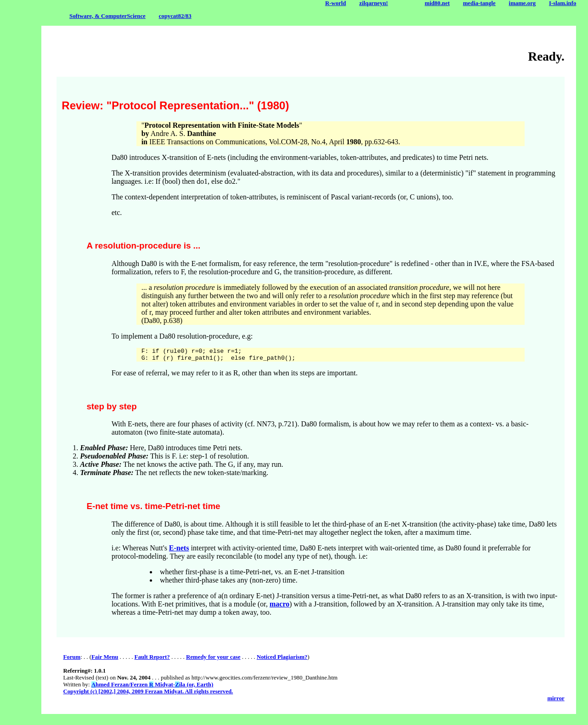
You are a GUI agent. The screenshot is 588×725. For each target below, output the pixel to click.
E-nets (179, 551)
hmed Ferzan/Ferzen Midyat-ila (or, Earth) (152, 687)
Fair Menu (105, 660)
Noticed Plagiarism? (282, 660)
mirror (556, 701)
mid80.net (437, 3)
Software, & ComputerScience (107, 16)
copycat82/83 (175, 16)
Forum (72, 660)
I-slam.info (563, 3)
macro (280, 607)
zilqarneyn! (374, 3)
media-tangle (479, 3)
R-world (336, 3)
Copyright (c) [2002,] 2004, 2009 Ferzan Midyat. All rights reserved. (148, 694)
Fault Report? (152, 660)
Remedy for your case (213, 660)
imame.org (523, 3)
